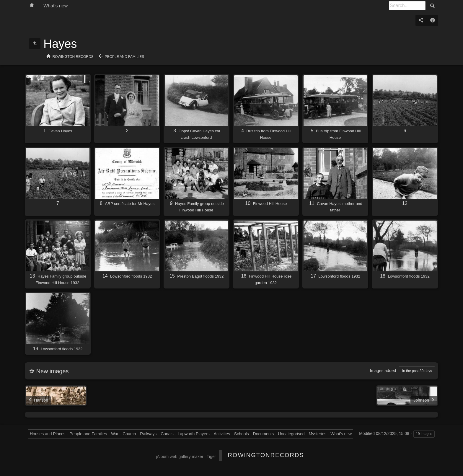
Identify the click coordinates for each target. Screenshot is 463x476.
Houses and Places (48, 434)
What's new (56, 6)
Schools (242, 434)
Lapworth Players (194, 434)
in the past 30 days (417, 371)
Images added (383, 371)
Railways (148, 434)
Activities (222, 434)
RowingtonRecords (266, 455)
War (115, 434)
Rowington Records (73, 57)
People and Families (124, 57)
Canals (167, 434)
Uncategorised (291, 434)
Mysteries (317, 434)
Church (129, 434)
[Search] (407, 6)
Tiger (211, 457)
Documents (264, 434)
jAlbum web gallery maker (180, 457)
